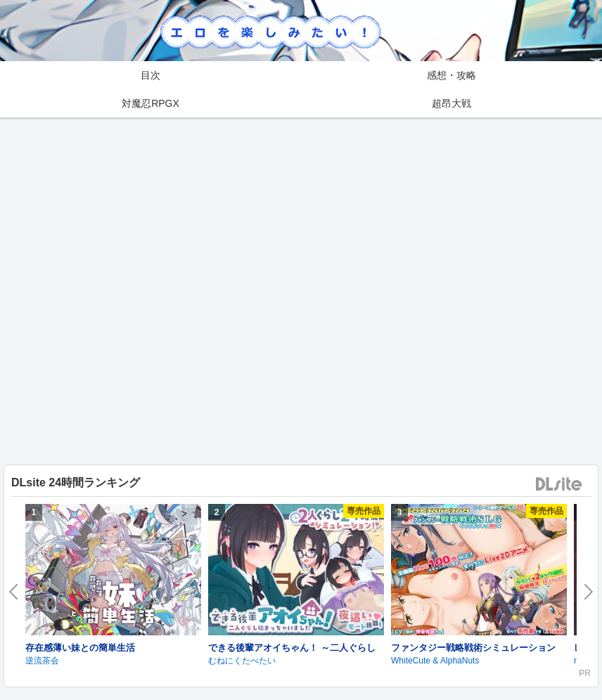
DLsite (559, 485)
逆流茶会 (42, 661)
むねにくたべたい (242, 661)
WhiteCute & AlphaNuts (435, 661)
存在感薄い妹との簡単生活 (80, 648)
